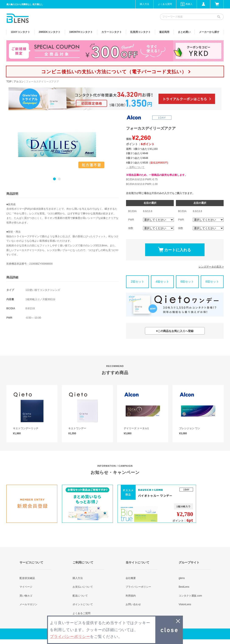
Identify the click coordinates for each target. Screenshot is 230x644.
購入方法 (144, 4)
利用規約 (131, 596)
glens (182, 578)
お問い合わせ (133, 604)
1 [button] (54, 179)
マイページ (26, 587)
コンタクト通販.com (190, 596)
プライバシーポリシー (138, 587)
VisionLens (185, 604)
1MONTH (81, 32)
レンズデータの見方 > (211, 267)
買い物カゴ (26, 596)
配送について (80, 596)
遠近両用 (164, 32)
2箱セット (137, 282)
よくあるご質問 (81, 613)
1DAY (20, 32)
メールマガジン (28, 604)
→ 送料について (135, 167)
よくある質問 (165, 4)
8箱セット (212, 282)
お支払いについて (83, 587)
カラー (112, 32)
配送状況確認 (27, 578)
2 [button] (59, 179)
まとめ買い (184, 32)
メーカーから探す (209, 32)
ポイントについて (83, 604)
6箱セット (187, 282)
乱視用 (140, 32)
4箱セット (162, 282)
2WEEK (50, 32)
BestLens (184, 587)
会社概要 (131, 578)
